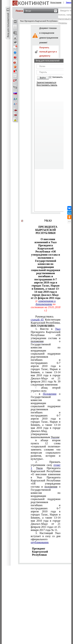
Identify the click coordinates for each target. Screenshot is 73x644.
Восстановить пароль (47, 85)
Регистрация (56, 2)
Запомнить (57, 77)
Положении (50, 394)
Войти (43, 78)
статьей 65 (37, 320)
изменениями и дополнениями (46, 303)
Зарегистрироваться (46, 82)
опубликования (40, 542)
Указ (58, 329)
